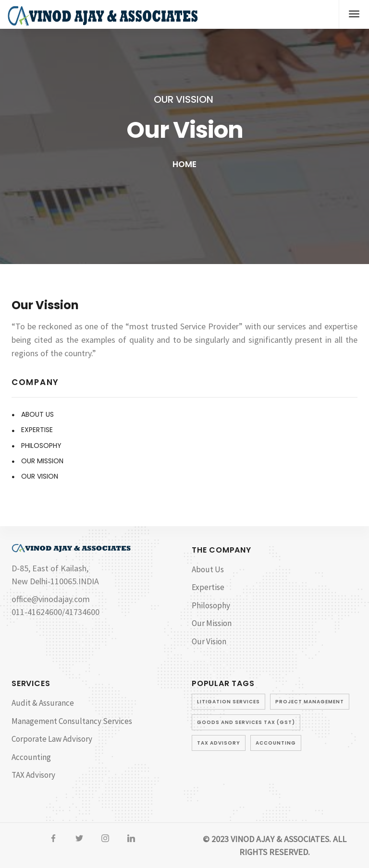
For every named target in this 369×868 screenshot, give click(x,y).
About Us (37, 414)
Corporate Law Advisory (52, 739)
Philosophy (41, 446)
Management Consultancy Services (72, 721)
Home (184, 164)
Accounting (31, 757)
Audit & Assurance (43, 703)
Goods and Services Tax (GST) (246, 722)
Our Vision (40, 476)
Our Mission (42, 461)
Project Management (310, 702)
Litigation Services (228, 702)
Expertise (37, 430)
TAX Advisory (33, 775)
